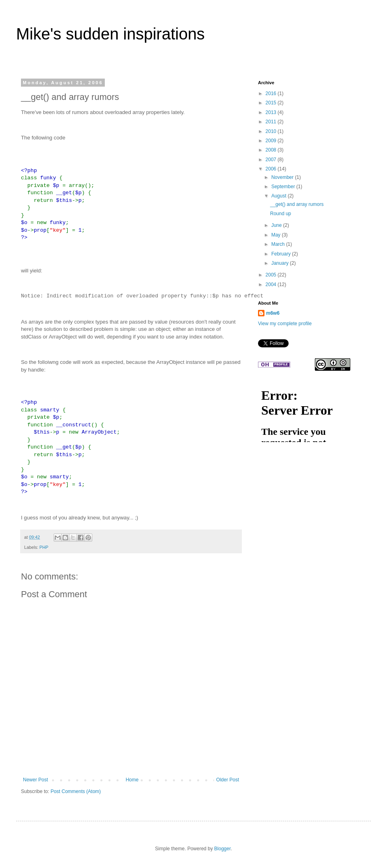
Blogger (222, 849)
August (280, 196)
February (282, 254)
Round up (281, 214)
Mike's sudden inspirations (110, 34)
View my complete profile (285, 324)
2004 (272, 284)
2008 (272, 150)
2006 (272, 169)
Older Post (228, 780)
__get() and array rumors (297, 204)
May (277, 235)
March (279, 244)
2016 (272, 93)
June (277, 225)
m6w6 (273, 313)
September (284, 187)
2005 (272, 275)
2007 (272, 160)
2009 (272, 141)
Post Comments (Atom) (76, 791)
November (283, 177)
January (281, 263)
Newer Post (35, 780)
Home (132, 780)
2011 (272, 122)
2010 (272, 131)
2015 (272, 103)
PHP (44, 547)
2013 (272, 112)
